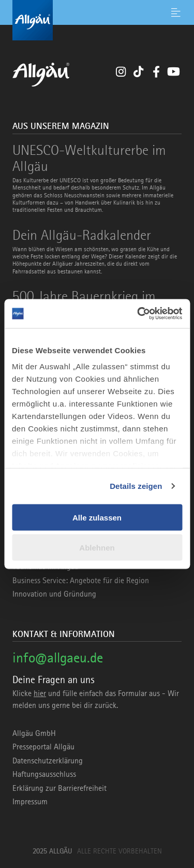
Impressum (30, 802)
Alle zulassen (97, 517)
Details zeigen (136, 486)
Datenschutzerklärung (48, 761)
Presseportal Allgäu (43, 747)
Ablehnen (97, 548)
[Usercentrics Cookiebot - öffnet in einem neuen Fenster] (138, 314)
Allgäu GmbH (34, 733)
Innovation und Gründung (54, 594)
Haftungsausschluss (44, 774)
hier (40, 693)
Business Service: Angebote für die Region (81, 581)
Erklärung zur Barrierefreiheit (59, 788)
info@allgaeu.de (58, 657)
